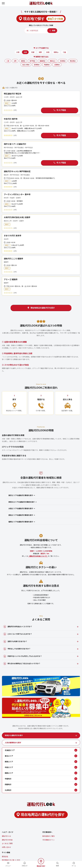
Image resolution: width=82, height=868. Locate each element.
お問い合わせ (6, 847)
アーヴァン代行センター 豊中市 (17, 194)
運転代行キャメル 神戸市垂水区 (17, 171)
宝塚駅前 (37, 65)
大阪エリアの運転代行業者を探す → (22, 508)
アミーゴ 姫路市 (11, 279)
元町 (15, 61)
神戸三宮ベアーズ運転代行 (15, 144)
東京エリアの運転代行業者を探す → (22, 495)
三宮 (8, 61)
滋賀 (40, 52)
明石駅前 (73, 61)
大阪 (18, 52)
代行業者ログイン (48, 840)
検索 (52, 30)
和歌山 (56, 52)
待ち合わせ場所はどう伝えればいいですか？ (22, 664)
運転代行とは (6, 836)
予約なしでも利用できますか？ (17, 649)
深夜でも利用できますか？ (15, 641)
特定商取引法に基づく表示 (11, 860)
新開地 (23, 61)
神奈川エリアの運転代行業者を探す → (23, 502)
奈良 (48, 52)
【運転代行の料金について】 (38, 556)
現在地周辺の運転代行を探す (41, 308)
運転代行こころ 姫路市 (13, 259)
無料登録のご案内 (48, 836)
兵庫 (25, 52)
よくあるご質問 (7, 843)
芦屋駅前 (47, 65)
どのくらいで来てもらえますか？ (18, 634)
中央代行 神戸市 (11, 119)
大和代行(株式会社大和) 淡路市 (17, 217)
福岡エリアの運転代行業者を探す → (22, 522)
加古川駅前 (26, 65)
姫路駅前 (43, 61)
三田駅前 (57, 65)
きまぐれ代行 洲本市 (13, 235)
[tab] (41, 735)
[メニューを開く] (4, 3)
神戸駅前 (32, 61)
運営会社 (5, 856)
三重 (64, 52)
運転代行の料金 (7, 840)
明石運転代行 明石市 (13, 94)
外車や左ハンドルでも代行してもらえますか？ (23, 656)
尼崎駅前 (63, 61)
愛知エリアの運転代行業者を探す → (22, 515)
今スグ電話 (60, 110)
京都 (33, 52)
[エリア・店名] (36, 31)
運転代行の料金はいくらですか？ (18, 627)
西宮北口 (53, 61)
